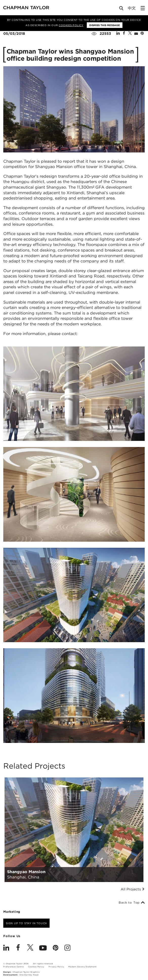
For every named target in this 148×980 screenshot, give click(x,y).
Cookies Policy (71, 25)
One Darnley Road (29, 975)
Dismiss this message (105, 25)
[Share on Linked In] (118, 34)
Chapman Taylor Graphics (26, 972)
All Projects (133, 889)
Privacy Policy (56, 967)
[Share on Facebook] (124, 34)
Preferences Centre (13, 967)
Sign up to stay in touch (26, 923)
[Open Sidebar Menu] (143, 8)
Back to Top (132, 903)
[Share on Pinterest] (142, 34)
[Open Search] (122, 9)
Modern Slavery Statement (82, 967)
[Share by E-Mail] (136, 34)
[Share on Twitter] (130, 34)
